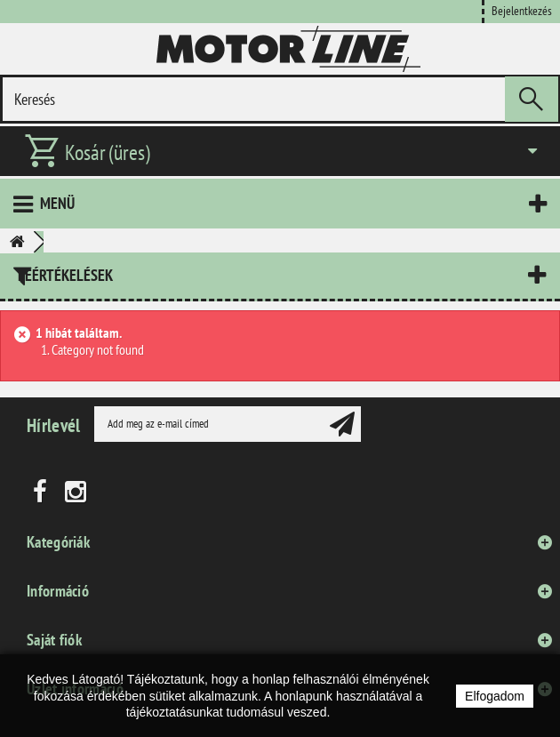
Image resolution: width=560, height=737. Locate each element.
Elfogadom (495, 696)
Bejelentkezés (522, 10)
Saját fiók (54, 640)
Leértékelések (65, 275)
